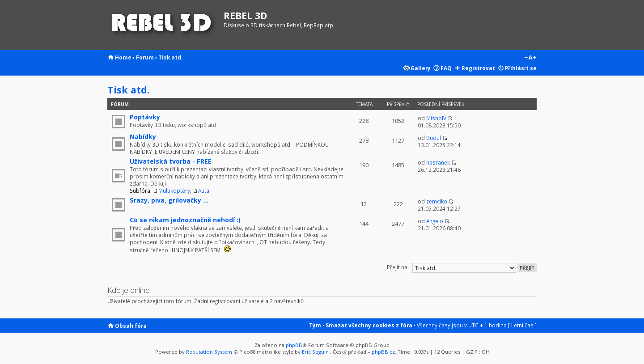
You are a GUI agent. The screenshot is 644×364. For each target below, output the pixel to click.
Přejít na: (398, 267)
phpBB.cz (383, 352)
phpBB (294, 345)
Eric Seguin (315, 352)
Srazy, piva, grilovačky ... (169, 200)
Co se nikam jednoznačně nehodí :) (185, 220)
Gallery (421, 68)
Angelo (435, 221)
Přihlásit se (521, 68)
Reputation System (209, 352)
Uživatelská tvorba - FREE (171, 161)
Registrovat (478, 68)
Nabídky (143, 137)
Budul (434, 138)
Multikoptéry (174, 190)
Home (123, 57)
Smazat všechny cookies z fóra (369, 325)
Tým (315, 325)
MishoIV (436, 118)
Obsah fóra (131, 326)
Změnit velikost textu (530, 58)
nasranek (438, 162)
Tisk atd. (170, 57)
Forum (145, 57)
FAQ (446, 68)
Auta (204, 190)
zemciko (437, 201)
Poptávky (145, 117)
